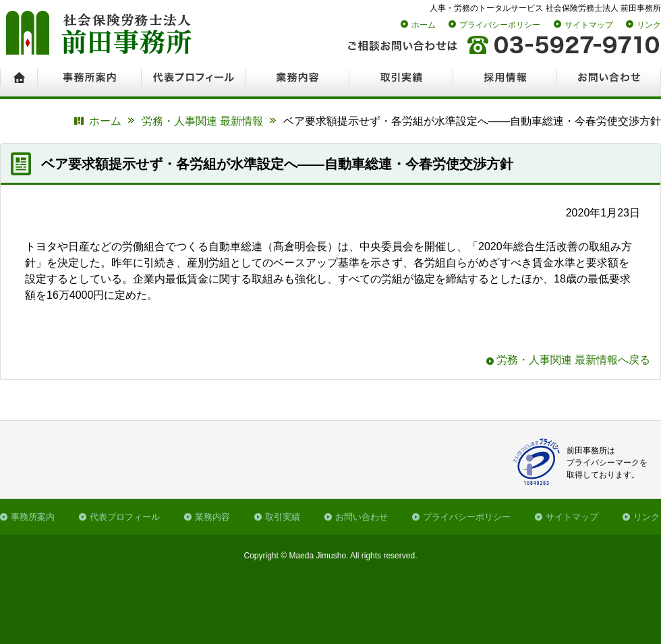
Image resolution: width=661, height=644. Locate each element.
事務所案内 (33, 517)
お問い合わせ (362, 517)
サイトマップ (589, 25)
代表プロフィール (125, 517)
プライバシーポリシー (500, 25)
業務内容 (212, 517)
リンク (649, 25)
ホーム (424, 25)
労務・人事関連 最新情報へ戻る (573, 360)
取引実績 (283, 517)
